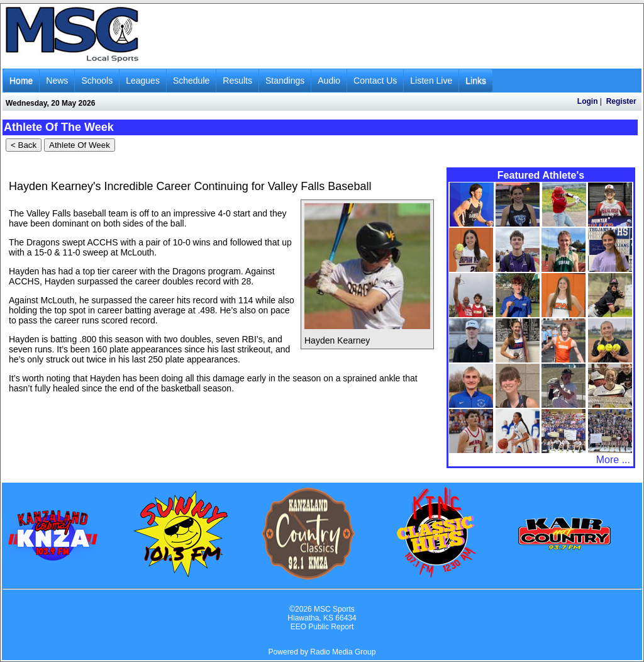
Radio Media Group (343, 652)
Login (588, 101)
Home (21, 81)
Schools (97, 81)
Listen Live (431, 81)
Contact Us (375, 81)
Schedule (191, 81)
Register (621, 101)
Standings (285, 81)
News (57, 81)
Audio (329, 81)
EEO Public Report (322, 627)
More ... (613, 460)
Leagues (143, 81)
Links (476, 81)
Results (237, 81)
